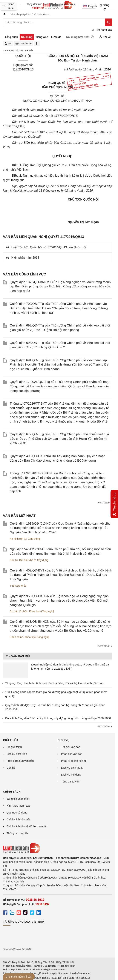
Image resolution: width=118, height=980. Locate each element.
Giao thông (34, 539)
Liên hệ (11, 768)
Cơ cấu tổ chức (19, 611)
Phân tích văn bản (72, 754)
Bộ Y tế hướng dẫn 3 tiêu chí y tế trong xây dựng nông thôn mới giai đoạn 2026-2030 (58, 718)
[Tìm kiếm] (108, 22)
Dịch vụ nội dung (71, 775)
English (89, 6)
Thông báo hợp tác (18, 833)
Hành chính (16, 637)
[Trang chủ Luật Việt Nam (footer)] (58, 848)
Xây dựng (43, 560)
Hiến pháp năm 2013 (25, 258)
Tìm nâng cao (102, 30)
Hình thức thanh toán (19, 806)
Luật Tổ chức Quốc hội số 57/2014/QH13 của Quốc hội (49, 247)
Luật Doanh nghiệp (39, 978)
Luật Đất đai (59, 978)
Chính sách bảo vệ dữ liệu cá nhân (27, 826)
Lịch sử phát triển (17, 754)
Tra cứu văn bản (71, 747)
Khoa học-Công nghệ (42, 611)
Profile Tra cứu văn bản (20, 761)
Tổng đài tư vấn (70, 782)
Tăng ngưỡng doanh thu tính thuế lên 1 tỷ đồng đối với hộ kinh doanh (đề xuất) (54, 683)
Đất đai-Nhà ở (27, 560)
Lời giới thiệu (14, 747)
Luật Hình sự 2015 (79, 978)
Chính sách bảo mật (18, 819)
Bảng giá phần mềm (18, 799)
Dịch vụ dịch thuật (72, 768)
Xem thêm (105, 503)
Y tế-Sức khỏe (18, 586)
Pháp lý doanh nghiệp (74, 761)
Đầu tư (14, 560)
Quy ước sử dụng (17, 813)
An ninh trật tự (18, 539)
